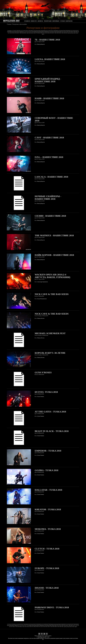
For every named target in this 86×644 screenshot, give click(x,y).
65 (17, 32)
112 (10, 33)
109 (76, 32)
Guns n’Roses (43, 372)
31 (46, 31)
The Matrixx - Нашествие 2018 (54, 235)
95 (54, 32)
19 (31, 31)
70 (23, 32)
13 (23, 31)
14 (24, 31)
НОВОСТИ (34, 21)
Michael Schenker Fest (50, 333)
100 (61, 32)
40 (57, 31)
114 (14, 33)
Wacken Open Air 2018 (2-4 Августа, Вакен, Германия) (52, 276)
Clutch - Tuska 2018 (47, 549)
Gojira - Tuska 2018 (46, 470)
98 (58, 32)
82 (38, 32)
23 (36, 31)
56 (77, 31)
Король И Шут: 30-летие (50, 353)
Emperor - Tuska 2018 (48, 451)
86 (43, 32)
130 (42, 33)
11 (21, 31)
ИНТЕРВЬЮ (56, 21)
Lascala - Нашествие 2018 (51, 177)
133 (47, 33)
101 (62, 32)
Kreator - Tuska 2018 (48, 509)
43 (61, 31)
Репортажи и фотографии (20, 24)
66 (18, 32)
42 (59, 31)
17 (28, 31)
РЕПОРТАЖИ (48, 21)
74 (28, 32)
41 (58, 31)
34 (49, 31)
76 (30, 32)
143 (64, 33)
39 (56, 31)
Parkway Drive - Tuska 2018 (52, 607)
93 (52, 32)
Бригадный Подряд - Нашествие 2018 (48, 80)
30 (44, 31)
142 (63, 33)
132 (45, 33)
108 (75, 32)
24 (37, 31)
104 (68, 32)
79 (34, 32)
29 (43, 31)
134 (49, 33)
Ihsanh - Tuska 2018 (47, 588)
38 (54, 31)
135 (50, 33)
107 (73, 32)
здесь (43, 34)
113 (12, 33)
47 (66, 31)
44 (62, 31)
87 (44, 32)
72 (25, 32)
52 (72, 31)
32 (47, 31)
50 (69, 31)
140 (59, 33)
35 (51, 31)
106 (71, 32)
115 (15, 33)
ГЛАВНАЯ (27, 21)
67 (19, 32)
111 (9, 33)
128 (38, 33)
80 (35, 32)
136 (52, 33)
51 (71, 31)
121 (26, 33)
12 (22, 31)
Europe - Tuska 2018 (47, 568)
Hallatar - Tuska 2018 (48, 490)
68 (20, 32)
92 (50, 32)
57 (78, 31)
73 (27, 32)
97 (57, 32)
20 (32, 31)
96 (55, 32)
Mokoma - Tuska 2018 (48, 529)
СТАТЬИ (62, 21)
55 (76, 31)
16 (27, 31)
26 (39, 31)
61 (12, 32)
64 (15, 32)
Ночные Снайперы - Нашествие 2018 (48, 198)
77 (32, 32)
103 (66, 32)
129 (40, 33)
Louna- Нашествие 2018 (50, 59)
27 (41, 31)
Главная (9, 24)
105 (69, 32)
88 (45, 32)
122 (28, 33)
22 (34, 31)
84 (40, 32)
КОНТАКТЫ (69, 21)
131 (43, 33)
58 (8, 32)
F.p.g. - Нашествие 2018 (49, 157)
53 (73, 31)
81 (37, 32)
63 (14, 32)
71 (24, 32)
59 (9, 32)
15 (26, 31)
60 (10, 32)
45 (63, 31)
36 (52, 31)
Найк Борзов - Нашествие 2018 (54, 255)
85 (42, 32)
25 (38, 31)
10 (19, 31)
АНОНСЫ (40, 21)
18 (29, 31)
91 (49, 32)
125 (33, 33)
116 (17, 33)
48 (67, 31)
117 (19, 33)
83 (39, 32)
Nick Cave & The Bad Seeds (52, 294)
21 (33, 31)
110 (78, 32)
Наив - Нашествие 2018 (49, 98)
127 (36, 33)
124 (31, 33)
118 (21, 33)
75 (29, 32)
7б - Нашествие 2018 (47, 40)
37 (53, 31)
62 (13, 32)
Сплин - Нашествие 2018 (50, 216)
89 (47, 32)
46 (64, 31)
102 (64, 32)
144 (66, 33)
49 (68, 31)
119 (22, 33)
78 (33, 32)
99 (59, 32)
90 (48, 32)
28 (42, 31)
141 (61, 33)
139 (57, 33)
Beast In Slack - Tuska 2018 (52, 431)
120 (24, 33)
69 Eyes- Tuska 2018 (46, 392)
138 (56, 33)
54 (74, 31)
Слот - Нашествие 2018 (49, 138)
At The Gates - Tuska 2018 (50, 412)
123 (29, 33)
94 (53, 32)
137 (54, 33)
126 (35, 33)
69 (22, 32)
